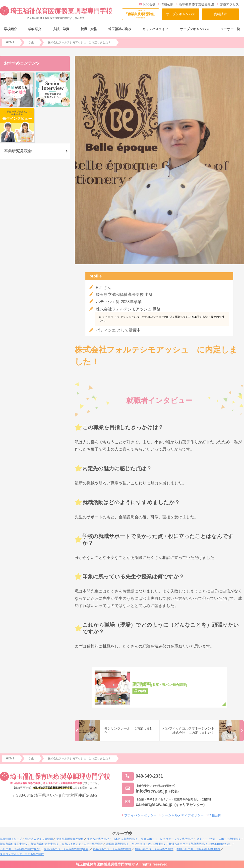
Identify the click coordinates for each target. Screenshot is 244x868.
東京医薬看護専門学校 (70, 839)
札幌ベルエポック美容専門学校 (154, 849)
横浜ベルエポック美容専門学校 (200, 844)
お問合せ (147, 4)
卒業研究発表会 (18, 151)
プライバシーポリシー (140, 815)
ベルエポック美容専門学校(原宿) (20, 849)
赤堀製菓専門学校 (117, 844)
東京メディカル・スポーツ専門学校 (218, 839)
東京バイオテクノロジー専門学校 (82, 844)
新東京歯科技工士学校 (14, 844)
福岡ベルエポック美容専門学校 (112, 849)
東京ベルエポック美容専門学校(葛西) (67, 849)
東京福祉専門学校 (98, 839)
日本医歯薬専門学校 (125, 839)
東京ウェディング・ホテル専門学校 (22, 854)
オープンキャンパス (181, 14)
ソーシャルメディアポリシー (183, 815)
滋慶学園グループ (11, 839)
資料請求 (220, 14)
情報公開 (166, 4)
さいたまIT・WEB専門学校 (148, 844)
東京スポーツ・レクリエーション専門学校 (167, 839)
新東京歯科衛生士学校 (45, 844)
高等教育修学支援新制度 (195, 4)
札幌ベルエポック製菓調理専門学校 (198, 849)
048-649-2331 (142, 776)
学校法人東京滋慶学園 (39, 839)
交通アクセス (228, 4)
